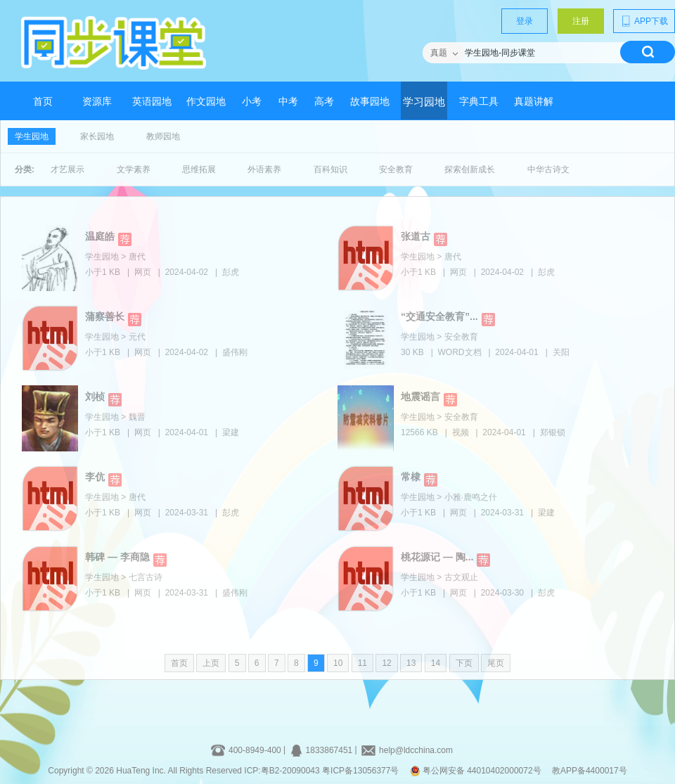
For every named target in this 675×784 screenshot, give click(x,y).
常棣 (411, 477)
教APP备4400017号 (590, 771)
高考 (324, 102)
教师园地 (163, 136)
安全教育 (396, 169)
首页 (43, 102)
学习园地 (424, 102)
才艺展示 (67, 169)
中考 (288, 102)
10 (338, 663)
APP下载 (644, 21)
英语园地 (152, 102)
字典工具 (479, 102)
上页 (211, 663)
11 (362, 663)
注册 (581, 21)
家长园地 (97, 136)
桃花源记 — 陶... (437, 557)
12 (386, 663)
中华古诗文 (548, 169)
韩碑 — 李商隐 (117, 557)
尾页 (496, 663)
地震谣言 (420, 397)
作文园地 (206, 102)
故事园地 (370, 102)
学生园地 (32, 136)
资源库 (97, 102)
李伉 (95, 477)
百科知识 (330, 169)
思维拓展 (199, 169)
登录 (525, 21)
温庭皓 (100, 236)
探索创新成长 (470, 169)
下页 (464, 663)
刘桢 (95, 397)
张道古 (416, 236)
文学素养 (134, 169)
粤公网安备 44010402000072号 (477, 771)
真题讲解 (534, 102)
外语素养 (264, 169)
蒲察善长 (105, 316)
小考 (252, 102)
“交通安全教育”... (439, 316)
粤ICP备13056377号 (360, 771)
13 (411, 663)
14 (436, 663)
